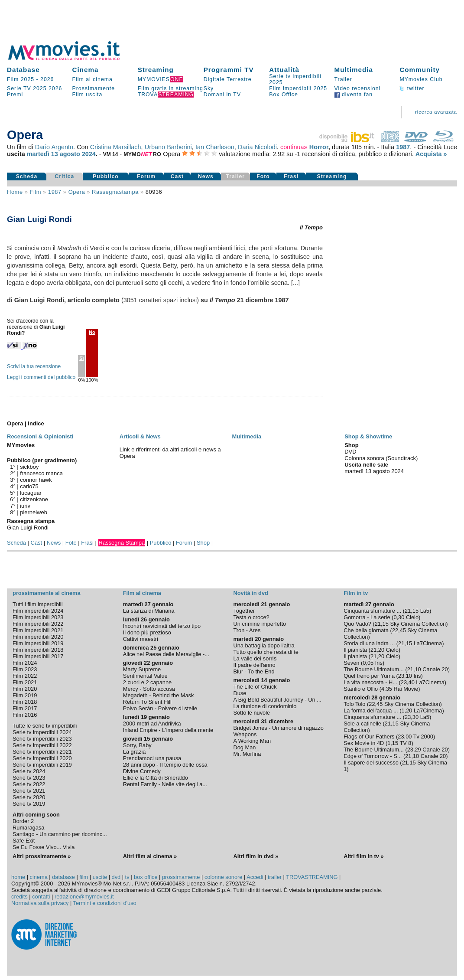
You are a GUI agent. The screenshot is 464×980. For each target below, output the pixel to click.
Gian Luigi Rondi (28, 528)
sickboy (29, 467)
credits (19, 897)
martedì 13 (42, 154)
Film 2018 (25, 702)
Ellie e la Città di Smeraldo (156, 778)
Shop (203, 543)
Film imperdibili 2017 (38, 656)
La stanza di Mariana (149, 611)
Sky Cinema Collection (418, 624)
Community (420, 70)
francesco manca (41, 473)
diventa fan (354, 95)
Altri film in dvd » (256, 856)
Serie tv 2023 (29, 778)
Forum (146, 176)
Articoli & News (140, 436)
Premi (15, 95)
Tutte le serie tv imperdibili (45, 726)
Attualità (284, 70)
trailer (275, 877)
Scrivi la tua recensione (34, 366)
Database (23, 70)
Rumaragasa (28, 828)
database (63, 877)
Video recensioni (358, 88)
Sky (209, 88)
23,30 (412, 717)
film (36, 192)
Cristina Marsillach (116, 147)
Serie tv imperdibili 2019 (42, 765)
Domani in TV (222, 95)
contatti (41, 897)
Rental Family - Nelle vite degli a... (165, 784)
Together (244, 611)
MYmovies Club (421, 79)
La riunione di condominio (265, 706)
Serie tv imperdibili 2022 (42, 745)
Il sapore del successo (371, 763)
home (18, 877)
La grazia (135, 752)
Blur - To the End (254, 671)
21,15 (412, 611)
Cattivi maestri (141, 639)
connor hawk (36, 480)
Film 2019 (25, 695)
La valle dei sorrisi (255, 658)
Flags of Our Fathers (369, 737)
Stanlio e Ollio (361, 689)
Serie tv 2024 (29, 771)
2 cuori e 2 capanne (147, 682)
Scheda (27, 176)
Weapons (245, 734)
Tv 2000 (423, 737)
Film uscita (87, 95)
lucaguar (31, 493)
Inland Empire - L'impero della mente (168, 730)
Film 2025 (21, 79)
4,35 (387, 689)
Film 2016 (25, 715)
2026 (47, 79)
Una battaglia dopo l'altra (264, 645)
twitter (412, 88)
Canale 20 (435, 669)
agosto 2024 (78, 154)
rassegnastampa (115, 192)
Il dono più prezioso (147, 632)
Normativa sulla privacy (40, 903)
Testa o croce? (251, 617)
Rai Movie (406, 689)
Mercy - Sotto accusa (149, 689)
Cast (177, 176)
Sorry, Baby (137, 745)
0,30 (399, 617)
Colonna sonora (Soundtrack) (381, 458)
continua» (294, 147)
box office (146, 877)
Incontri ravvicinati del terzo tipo (162, 626)
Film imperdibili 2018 (38, 650)
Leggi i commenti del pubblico (41, 377)
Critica (64, 176)
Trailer (343, 79)
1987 (403, 147)
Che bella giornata (366, 630)
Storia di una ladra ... (369, 643)
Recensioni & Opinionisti (40, 436)
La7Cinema (428, 643)
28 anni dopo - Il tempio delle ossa (165, 765)
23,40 (408, 682)
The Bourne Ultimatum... (374, 669)
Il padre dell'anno (254, 665)
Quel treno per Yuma (369, 676)
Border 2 (23, 821)
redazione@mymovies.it (84, 897)
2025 (40, 88)
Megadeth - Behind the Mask (159, 695)
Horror (319, 147)
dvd (116, 877)
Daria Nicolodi (257, 147)
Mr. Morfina (247, 754)
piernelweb (34, 512)
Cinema (85, 70)
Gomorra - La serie (367, 617)
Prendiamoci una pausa (152, 758)
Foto (263, 176)
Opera (77, 192)
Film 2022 (25, 676)
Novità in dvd (250, 593)
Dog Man (244, 747)
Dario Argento (54, 147)
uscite (100, 877)
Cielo (412, 617)
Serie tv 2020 (29, 797)
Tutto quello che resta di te (266, 652)
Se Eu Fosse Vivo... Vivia (44, 847)
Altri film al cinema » (150, 856)
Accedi (255, 877)
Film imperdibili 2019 (38, 643)
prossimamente (181, 877)
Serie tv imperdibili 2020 (42, 758)
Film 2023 (25, 669)
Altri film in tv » (363, 856)
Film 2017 (25, 708)
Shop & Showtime (368, 436)
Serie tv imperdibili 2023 (42, 739)
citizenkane (34, 499)
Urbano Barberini (168, 147)
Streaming (156, 70)
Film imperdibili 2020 (38, 637)
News (206, 176)
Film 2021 (25, 682)
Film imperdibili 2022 (38, 624)
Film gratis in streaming (170, 88)
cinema (39, 877)
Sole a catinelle (362, 724)
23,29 (414, 750)
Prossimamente (93, 88)
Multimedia (354, 70)
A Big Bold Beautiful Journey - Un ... (277, 700)
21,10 (414, 669)
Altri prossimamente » (42, 856)
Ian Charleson (215, 147)
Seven (351, 663)
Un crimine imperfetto (260, 624)
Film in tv (356, 593)
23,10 (405, 676)
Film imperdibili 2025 (298, 88)
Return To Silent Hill (147, 702)
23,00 (405, 737)
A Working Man (252, 741)
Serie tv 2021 (29, 791)
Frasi (291, 176)
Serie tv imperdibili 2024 (42, 732)
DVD (350, 452)
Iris (379, 663)
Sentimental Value (145, 676)
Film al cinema (92, 79)
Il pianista (355, 650)
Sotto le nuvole (251, 713)
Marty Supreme (142, 669)
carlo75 (29, 486)
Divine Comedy (142, 771)
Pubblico (106, 176)
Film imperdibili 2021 (38, 630)
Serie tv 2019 (29, 804)
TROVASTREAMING (312, 877)
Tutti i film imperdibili (37, 604)
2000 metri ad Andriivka (152, 724)
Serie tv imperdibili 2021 (42, 752)
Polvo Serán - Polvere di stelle (160, 708)
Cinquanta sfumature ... (372, 611)
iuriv (25, 506)
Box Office (284, 95)
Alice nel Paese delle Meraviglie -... (166, 654)
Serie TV (19, 88)
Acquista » (431, 154)
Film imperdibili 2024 (38, 611)
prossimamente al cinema (46, 593)
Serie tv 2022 (29, 784)
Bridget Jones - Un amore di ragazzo (278, 728)
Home (15, 192)
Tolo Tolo (354, 704)
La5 (425, 611)
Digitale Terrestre (228, 79)
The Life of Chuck (255, 687)
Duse (240, 693)
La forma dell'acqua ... (371, 710)
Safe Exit (24, 841)
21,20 (377, 650)
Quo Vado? (357, 624)
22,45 (399, 630)
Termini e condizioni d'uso (105, 903)
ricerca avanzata (436, 112)
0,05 (368, 663)
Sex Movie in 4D (364, 743)
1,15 (393, 743)
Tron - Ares (247, 630)
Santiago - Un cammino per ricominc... (60, 834)
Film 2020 (25, 689)
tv (127, 877)
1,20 (407, 710)
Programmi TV (229, 70)
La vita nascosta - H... (370, 682)
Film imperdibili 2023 (38, 617)
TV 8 (405, 743)
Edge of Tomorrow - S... (373, 756)
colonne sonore (224, 877)
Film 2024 (25, 663)
